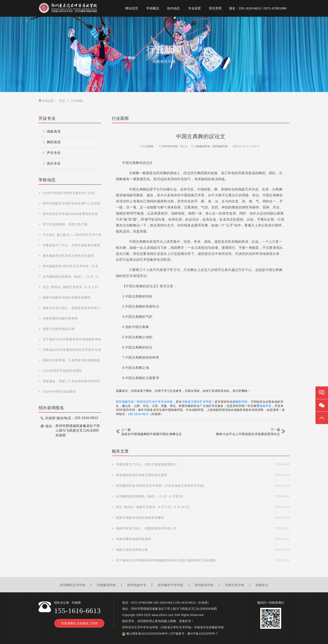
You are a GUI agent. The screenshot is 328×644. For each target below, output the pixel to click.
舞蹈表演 (52, 142)
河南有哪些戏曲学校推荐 (60, 318)
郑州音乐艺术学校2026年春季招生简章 (70, 214)
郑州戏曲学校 (220, 146)
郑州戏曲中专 (137, 585)
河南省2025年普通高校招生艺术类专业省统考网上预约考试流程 (72, 351)
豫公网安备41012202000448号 (147, 634)
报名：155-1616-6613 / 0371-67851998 (258, 8)
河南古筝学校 (234, 585)
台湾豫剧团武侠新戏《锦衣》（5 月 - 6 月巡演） (70, 278)
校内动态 (174, 8)
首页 (62, 101)
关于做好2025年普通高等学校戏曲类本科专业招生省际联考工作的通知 (72, 341)
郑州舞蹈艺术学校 (73, 585)
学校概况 (153, 8)
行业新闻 (146, 146)
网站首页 (132, 8)
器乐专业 (52, 163)
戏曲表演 (52, 131)
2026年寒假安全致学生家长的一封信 (69, 193)
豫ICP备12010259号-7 (203, 634)
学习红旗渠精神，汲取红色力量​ (65, 224)
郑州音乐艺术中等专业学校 (155, 402)
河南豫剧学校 (202, 146)
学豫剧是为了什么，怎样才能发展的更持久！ (71, 247)
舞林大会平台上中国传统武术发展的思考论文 (248, 434)
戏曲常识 (262, 585)
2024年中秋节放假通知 (59, 392)
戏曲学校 (265, 406)
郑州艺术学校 (170, 146)
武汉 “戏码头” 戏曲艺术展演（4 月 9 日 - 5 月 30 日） (71, 289)
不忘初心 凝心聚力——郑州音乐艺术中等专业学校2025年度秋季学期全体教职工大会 (72, 236)
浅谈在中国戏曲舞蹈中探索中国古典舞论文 (152, 434)
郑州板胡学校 (204, 585)
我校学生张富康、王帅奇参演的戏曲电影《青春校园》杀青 (71, 362)
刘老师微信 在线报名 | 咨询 (79, 623)
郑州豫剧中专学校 (170, 585)
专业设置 (194, 8)
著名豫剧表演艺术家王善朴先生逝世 (68, 256)
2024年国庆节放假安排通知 (62, 371)
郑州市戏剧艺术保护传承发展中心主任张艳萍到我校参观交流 (71, 205)
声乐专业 (52, 153)
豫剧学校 (242, 402)
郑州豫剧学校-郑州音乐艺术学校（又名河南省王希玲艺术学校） (70, 268)
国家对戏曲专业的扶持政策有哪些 (67, 297)
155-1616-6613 (138, 414)
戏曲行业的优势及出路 (59, 329)
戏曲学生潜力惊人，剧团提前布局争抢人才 (71, 310)
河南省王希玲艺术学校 (197, 402)
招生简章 (215, 8)
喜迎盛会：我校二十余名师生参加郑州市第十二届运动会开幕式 (71, 383)
